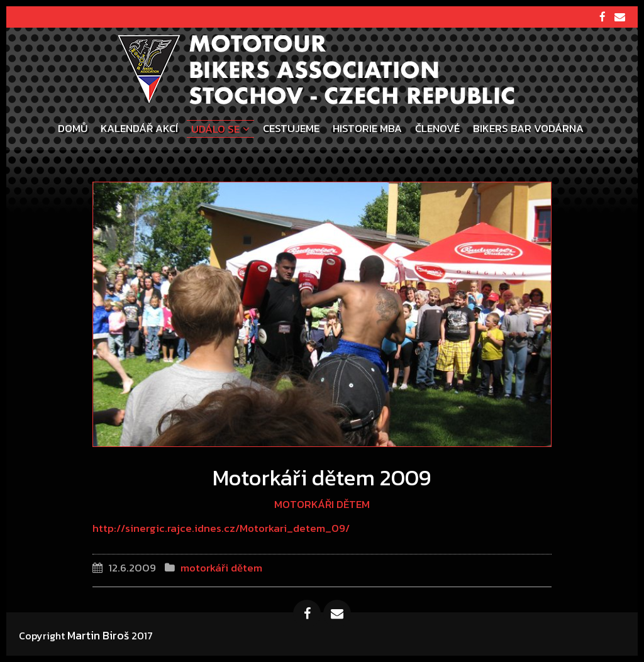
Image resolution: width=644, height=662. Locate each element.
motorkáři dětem (322, 504)
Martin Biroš (98, 635)
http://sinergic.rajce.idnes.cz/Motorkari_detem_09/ (221, 528)
